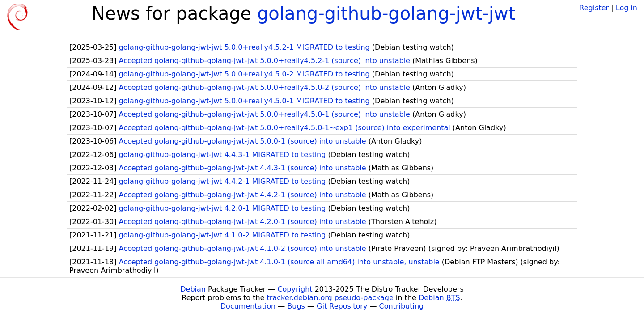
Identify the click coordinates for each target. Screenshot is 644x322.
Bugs (296, 306)
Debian (193, 289)
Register (594, 8)
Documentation (248, 306)
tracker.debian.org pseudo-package (330, 298)
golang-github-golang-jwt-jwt (386, 13)
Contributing (402, 306)
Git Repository (342, 306)
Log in (627, 8)
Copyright (295, 289)
